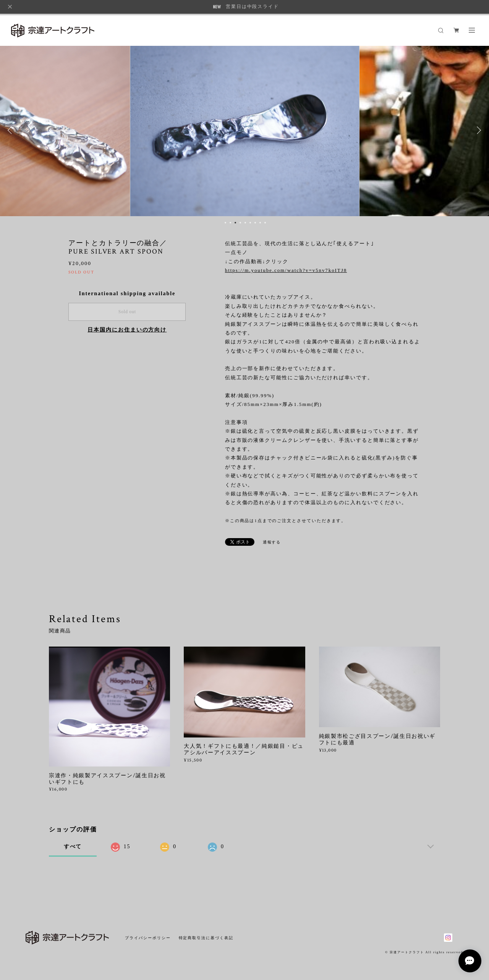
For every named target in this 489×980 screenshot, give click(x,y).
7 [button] (255, 223)
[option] (245, 130)
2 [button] (230, 223)
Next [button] (478, 130)
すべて (73, 847)
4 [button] (240, 223)
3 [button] (235, 223)
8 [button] (260, 223)
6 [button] (250, 223)
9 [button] (265, 223)
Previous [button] (11, 130)
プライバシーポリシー (148, 938)
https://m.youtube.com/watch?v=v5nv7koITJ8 (286, 270)
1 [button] (225, 223)
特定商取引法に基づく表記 (206, 938)
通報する (272, 542)
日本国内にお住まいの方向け (127, 330)
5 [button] (245, 223)
